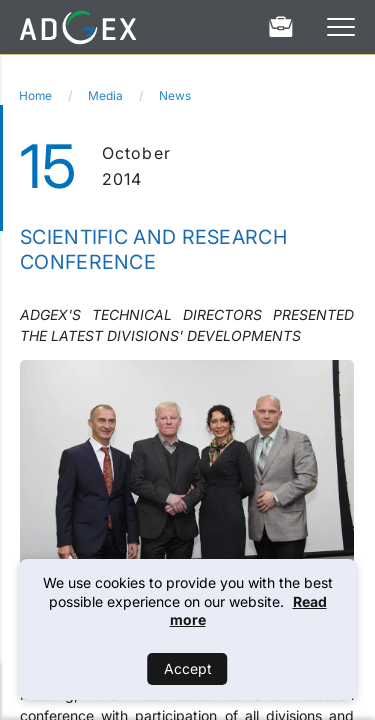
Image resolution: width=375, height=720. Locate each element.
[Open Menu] (341, 27)
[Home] (78, 27)
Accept (188, 668)
